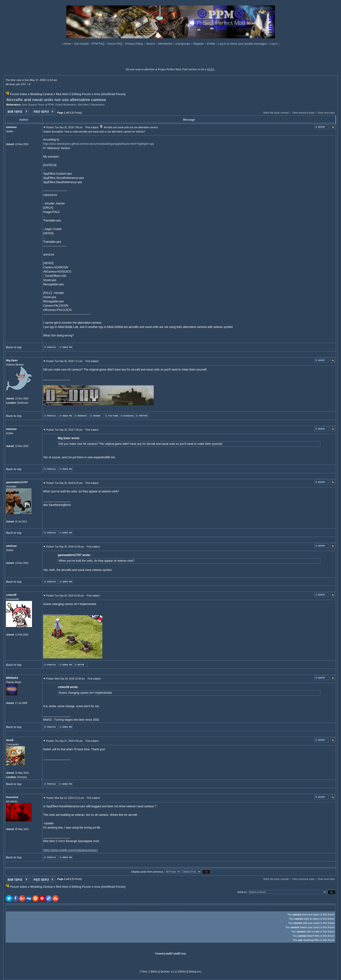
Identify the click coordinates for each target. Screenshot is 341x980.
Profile (211, 44)
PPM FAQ (98, 44)
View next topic (326, 113)
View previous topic (303, 113)
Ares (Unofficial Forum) (110, 94)
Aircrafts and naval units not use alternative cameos (56, 100)
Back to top (14, 347)
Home (68, 44)
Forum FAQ (115, 44)
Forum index (19, 94)
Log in (274, 44)
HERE (211, 69)
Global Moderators (66, 105)
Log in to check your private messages (243, 44)
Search (151, 44)
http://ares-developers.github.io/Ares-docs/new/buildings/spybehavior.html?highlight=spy (99, 144)
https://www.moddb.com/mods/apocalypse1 (70, 850)
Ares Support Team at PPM (38, 105)
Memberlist (166, 44)
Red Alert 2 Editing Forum (73, 94)
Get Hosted (82, 44)
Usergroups (183, 44)
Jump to (242, 892)
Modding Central (42, 94)
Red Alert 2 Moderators (91, 105)
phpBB (169, 954)
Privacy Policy (135, 44)
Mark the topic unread (276, 113)
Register (199, 44)
